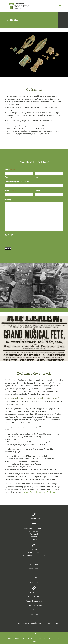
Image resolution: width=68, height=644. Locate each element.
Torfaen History (34, 597)
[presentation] (21, 241)
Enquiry (8, 200)
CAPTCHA (9, 235)
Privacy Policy (34, 614)
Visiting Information (34, 605)
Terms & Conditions (34, 610)
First (7, 177)
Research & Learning (34, 601)
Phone (37, 191)
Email (10, 191)
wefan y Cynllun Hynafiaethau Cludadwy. (39, 492)
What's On (34, 592)
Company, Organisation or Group (18, 182)
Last (36, 177)
